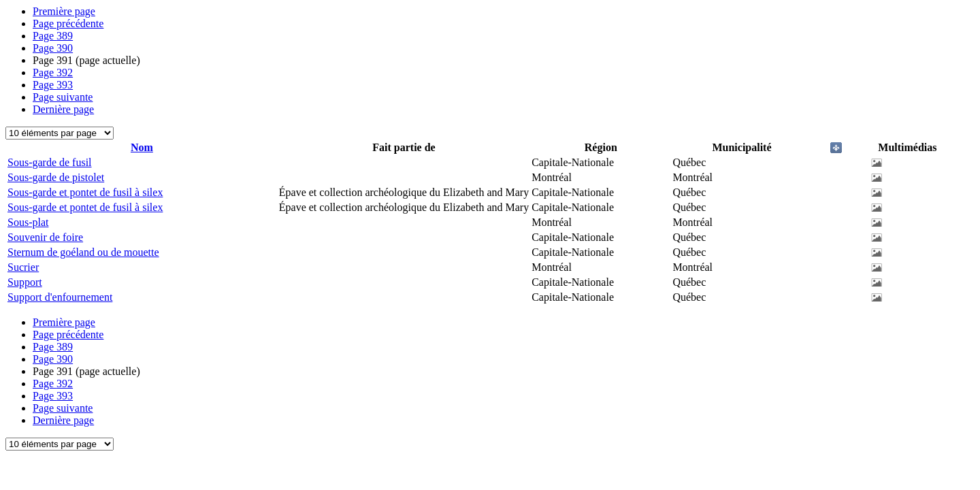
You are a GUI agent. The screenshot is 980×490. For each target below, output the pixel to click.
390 (53, 48)
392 (53, 72)
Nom (142, 147)
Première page (64, 11)
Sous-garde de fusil (50, 162)
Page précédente (68, 23)
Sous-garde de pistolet (56, 177)
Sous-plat (28, 222)
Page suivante (63, 97)
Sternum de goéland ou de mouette (83, 252)
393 (53, 85)
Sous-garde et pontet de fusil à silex (85, 192)
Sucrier (23, 267)
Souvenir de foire (45, 237)
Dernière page (63, 109)
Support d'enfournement (60, 297)
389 (53, 36)
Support (25, 282)
